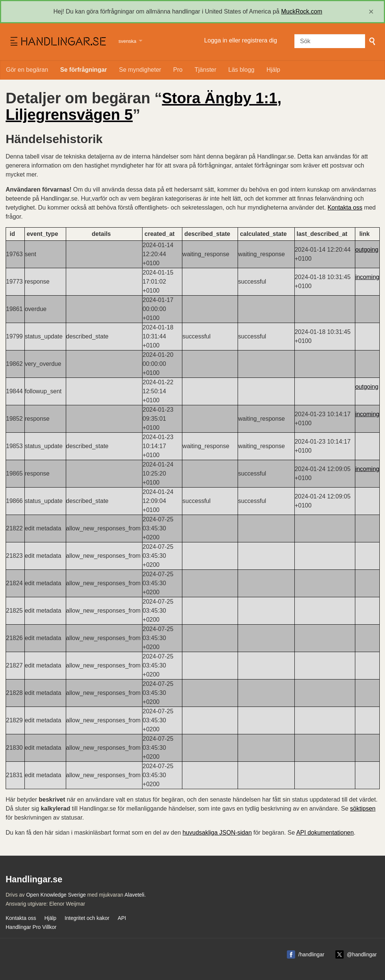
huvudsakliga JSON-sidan (217, 833)
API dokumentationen (325, 833)
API (122, 918)
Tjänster (206, 70)
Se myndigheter (140, 70)
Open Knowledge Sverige (56, 895)
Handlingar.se (57, 42)
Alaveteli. (135, 895)
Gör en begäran (27, 70)
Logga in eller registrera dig (241, 40)
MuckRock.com (302, 11)
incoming (367, 277)
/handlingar (311, 954)
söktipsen (363, 809)
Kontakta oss (345, 208)
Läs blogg (241, 70)
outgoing (367, 250)
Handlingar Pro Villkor (31, 927)
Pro (178, 70)
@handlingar (362, 954)
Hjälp (273, 70)
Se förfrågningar (83, 70)
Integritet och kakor (87, 918)
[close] (371, 12)
